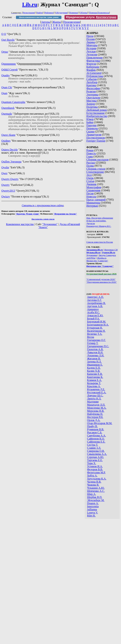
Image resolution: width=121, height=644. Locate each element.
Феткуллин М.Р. (96, 472)
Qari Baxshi (8, 40)
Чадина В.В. (94, 482)
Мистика (92, 101)
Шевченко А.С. (96, 491)
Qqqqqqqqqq (9, 64)
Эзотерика (92, 95)
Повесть (91, 153)
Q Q (4, 34)
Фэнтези (91, 64)
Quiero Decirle (10, 150)
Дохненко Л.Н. (96, 355)
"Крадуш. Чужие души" (28, 214)
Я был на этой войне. (96, 221)
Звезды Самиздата (107, 255)
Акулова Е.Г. (94, 300)
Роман (90, 150)
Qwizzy (6, 197)
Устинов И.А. (95, 466)
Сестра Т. (93, 445)
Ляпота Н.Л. (94, 399)
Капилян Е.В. (95, 374)
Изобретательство (97, 116)
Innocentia (93, 506)
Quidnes (6, 141)
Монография (94, 187)
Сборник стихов (96, 169)
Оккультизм (93, 98)
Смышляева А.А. (97, 454)
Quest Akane (8, 135)
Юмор (90, 119)
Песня (90, 193)
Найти (40, 13)
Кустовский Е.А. (97, 392)
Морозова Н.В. (96, 411)
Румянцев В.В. (96, 429)
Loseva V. (93, 513)
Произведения (72, 22)
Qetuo (5, 52)
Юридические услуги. (91, 17)
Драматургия (94, 135)
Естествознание (96, 113)
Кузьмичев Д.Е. (96, 389)
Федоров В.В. (95, 469)
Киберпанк (93, 67)
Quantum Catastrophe (13, 102)
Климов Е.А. (94, 380)
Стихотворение (95, 172)
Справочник (93, 190)
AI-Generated (94, 73)
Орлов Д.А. (94, 420)
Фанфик (91, 70)
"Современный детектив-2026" (101, 279)
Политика (92, 107)
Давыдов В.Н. (95, 352)
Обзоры (84, 13)
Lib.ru (30, 4)
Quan (4, 93)
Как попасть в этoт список (43, 219)
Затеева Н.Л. (94, 362)
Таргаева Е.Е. (95, 460)
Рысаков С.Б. (95, 432)
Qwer (4, 173)
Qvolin (5, 167)
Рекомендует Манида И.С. (99, 226)
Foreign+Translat (96, 141)
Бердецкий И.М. (97, 322)
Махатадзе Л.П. (96, 405)
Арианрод (93, 309)
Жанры (57, 22)
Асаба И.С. (94, 312)
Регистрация (29, 13)
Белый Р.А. (93, 318)
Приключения (95, 58)
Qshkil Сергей (9, 70)
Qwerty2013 (8, 191)
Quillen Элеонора (11, 162)
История (91, 48)
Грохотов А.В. (95, 349)
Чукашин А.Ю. (96, 488)
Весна (91, 337)
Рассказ (91, 163)
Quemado (7, 114)
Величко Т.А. (95, 334)
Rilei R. (91, 516)
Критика (91, 85)
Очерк (90, 178)
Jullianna (92, 509)
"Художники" (50, 224)
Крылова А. (94, 386)
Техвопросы (103, 13)
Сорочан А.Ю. (95, 457)
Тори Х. (92, 463)
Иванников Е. (95, 365)
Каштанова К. (95, 377)
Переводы (92, 128)
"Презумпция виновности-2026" (102, 282)
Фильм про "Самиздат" (97, 261)
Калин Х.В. (94, 371)
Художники (92, 255)
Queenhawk (8, 108)
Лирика (91, 42)
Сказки (91, 131)
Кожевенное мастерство (20, 224)
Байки (90, 122)
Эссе (89, 175)
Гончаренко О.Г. (96, 340)
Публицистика (95, 76)
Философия (93, 88)
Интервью (92, 206)
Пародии (91, 125)
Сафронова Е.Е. (96, 442)
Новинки (74, 13)
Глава (90, 156)
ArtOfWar (91, 258)
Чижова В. (93, 485)
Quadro (5, 75)
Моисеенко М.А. (97, 408)
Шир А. (92, 494)
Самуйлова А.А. (97, 436)
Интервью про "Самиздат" (100, 266)
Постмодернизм (96, 138)
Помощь (93, 13)
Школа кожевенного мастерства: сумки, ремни (39, 17)
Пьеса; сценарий (96, 200)
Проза (90, 36)
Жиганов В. (94, 359)
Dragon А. (93, 503)
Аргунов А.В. (95, 306)
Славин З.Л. (94, 448)
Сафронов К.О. (96, 439)
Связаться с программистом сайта (43, 205)
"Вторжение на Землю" (65, 214)
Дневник (91, 184)
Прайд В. (92, 426)
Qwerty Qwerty (10, 179)
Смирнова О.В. (96, 451)
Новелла (91, 197)
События (92, 79)
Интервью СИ (111, 250)
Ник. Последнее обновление (100, 218)
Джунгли (91, 223)
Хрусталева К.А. (97, 479)
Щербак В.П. (95, 497)
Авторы (46, 22)
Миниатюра (93, 203)
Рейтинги (49, 13)
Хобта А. (92, 476)
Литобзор (92, 82)
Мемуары (92, 45)
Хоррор (91, 104)
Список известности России (100, 242)
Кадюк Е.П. (94, 368)
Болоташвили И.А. (98, 325)
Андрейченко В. (96, 303)
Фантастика (93, 61)
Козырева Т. (94, 383)
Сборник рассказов (98, 160)
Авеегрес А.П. (95, 297)
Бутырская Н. (95, 328)
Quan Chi (7, 87)
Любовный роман (97, 110)
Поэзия (91, 39)
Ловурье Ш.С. (95, 395)
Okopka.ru (102, 258)
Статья (90, 181)
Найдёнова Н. (95, 414)
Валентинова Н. (96, 331)
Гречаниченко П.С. (98, 346)
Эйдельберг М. (96, 500)
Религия (91, 91)
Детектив (92, 54)
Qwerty (5, 185)
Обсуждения (62, 13)
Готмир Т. (93, 343)
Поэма (90, 166)
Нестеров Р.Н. (95, 417)
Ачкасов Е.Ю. (95, 315)
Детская (91, 51)
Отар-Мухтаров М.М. (100, 423)
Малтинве (93, 402)
